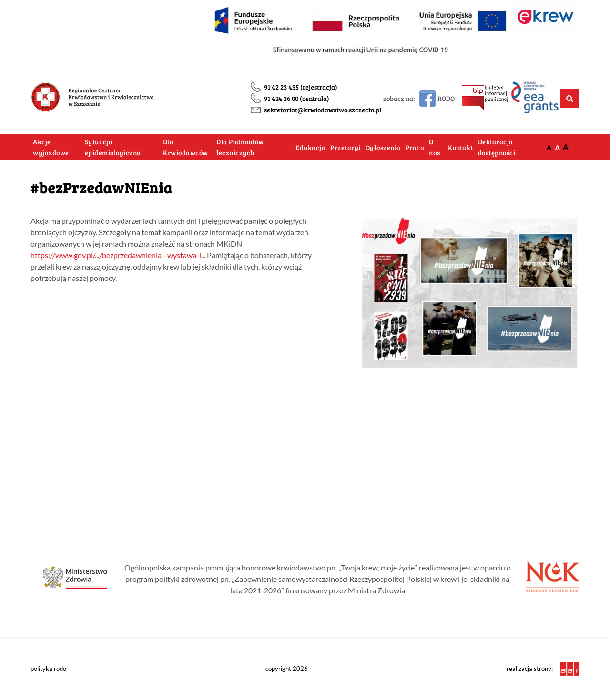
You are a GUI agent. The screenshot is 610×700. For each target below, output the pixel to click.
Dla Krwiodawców (186, 147)
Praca (415, 147)
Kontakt (461, 147)
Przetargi (346, 147)
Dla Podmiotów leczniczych (240, 147)
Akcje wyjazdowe (51, 147)
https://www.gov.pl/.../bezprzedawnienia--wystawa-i (116, 255)
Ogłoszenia (383, 147)
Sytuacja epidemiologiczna (113, 147)
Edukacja (310, 147)
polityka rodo (48, 669)
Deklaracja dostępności (497, 147)
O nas (435, 147)
